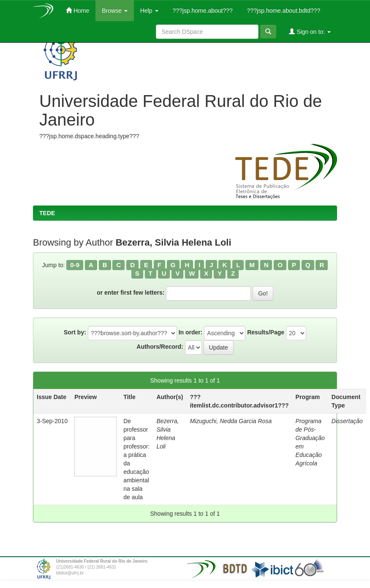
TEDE (47, 213)
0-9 (75, 265)
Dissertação (347, 421)
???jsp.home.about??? (202, 11)
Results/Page (266, 332)
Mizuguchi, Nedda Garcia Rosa (231, 421)
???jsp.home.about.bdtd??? (283, 11)
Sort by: (75, 332)
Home (78, 10)
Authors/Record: (160, 347)
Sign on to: (310, 31)
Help (149, 11)
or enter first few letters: (131, 293)
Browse (115, 11)
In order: (191, 332)
